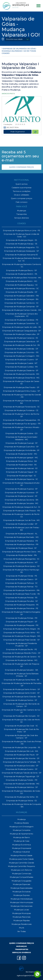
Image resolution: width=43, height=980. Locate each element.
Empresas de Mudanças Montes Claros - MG (21, 552)
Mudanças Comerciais (22, 874)
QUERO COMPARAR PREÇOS (21, 167)
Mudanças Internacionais (21, 906)
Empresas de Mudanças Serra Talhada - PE (22, 762)
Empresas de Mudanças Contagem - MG (22, 356)
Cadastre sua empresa (21, 188)
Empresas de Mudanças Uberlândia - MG (21, 784)
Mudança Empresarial (22, 848)
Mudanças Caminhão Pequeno (21, 866)
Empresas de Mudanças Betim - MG (21, 281)
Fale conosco (22, 202)
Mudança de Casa (21, 841)
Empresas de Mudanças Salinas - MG (21, 660)
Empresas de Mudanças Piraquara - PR (21, 625)
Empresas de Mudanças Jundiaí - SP (22, 524)
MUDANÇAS (21, 946)
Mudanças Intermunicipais (22, 902)
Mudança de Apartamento (21, 834)
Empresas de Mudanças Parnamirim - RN (21, 590)
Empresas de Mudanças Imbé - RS (22, 465)
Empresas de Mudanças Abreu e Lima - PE (22, 230)
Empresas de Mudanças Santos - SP (21, 700)
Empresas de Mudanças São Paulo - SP (22, 755)
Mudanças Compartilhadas (21, 877)
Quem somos (21, 184)
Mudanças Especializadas (21, 888)
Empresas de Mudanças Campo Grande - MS (22, 310)
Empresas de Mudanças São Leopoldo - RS (22, 747)
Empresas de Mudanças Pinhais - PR (21, 618)
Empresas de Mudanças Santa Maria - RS (21, 680)
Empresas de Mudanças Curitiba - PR (21, 367)
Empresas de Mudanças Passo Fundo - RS (22, 594)
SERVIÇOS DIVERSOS (21, 953)
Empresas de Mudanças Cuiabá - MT (21, 363)
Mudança (21, 819)
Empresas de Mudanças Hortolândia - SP (22, 450)
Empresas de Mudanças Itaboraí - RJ (22, 468)
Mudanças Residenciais (22, 924)
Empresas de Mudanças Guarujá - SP (22, 443)
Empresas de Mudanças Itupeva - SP (21, 489)
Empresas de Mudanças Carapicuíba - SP (21, 334)
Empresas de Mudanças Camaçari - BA (22, 299)
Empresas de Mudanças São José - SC (21, 726)
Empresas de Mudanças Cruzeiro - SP (22, 360)
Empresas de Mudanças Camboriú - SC (22, 303)
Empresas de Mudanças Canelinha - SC (22, 323)
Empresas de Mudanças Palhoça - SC (21, 583)
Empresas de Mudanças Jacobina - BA (22, 500)
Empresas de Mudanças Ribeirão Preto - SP (21, 653)
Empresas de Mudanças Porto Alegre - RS (22, 629)
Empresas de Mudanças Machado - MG (22, 537)
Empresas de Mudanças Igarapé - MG (21, 458)
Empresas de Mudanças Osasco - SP (21, 579)
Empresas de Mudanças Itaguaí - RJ (22, 472)
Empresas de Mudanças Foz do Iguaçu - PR (22, 424)
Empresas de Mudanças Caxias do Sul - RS (22, 345)
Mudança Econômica (21, 845)
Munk (22, 928)
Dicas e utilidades (21, 195)
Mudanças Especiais (21, 884)
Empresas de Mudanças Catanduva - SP (22, 341)
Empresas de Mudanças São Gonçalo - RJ (21, 716)
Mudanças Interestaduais (22, 899)
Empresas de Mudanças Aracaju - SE (21, 244)
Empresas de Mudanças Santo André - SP (21, 693)
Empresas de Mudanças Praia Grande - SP (22, 640)
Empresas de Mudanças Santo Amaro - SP (22, 689)
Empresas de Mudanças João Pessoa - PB (22, 511)
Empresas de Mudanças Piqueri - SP (21, 622)
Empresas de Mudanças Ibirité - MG (22, 454)
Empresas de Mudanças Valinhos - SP (22, 787)
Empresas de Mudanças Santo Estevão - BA (21, 697)
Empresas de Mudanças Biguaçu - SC (22, 285)
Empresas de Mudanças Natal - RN (21, 555)
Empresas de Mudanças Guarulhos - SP (21, 447)
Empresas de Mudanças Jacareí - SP (21, 496)
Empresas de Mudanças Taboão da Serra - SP (22, 773)
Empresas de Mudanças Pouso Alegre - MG (21, 636)
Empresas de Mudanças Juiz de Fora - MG (21, 520)
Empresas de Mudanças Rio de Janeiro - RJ (21, 657)
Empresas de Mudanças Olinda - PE (22, 576)
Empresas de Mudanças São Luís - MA (22, 751)
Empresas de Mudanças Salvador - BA (22, 670)
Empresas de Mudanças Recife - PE (21, 649)
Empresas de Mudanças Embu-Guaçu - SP (21, 391)
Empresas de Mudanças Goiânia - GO (21, 433)
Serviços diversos (22, 218)
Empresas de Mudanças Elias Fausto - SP (21, 387)
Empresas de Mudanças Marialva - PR (21, 541)
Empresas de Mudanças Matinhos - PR (22, 544)
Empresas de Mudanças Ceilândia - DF (22, 349)
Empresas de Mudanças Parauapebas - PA (22, 420)
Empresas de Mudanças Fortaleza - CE (21, 410)
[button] (17, 39)
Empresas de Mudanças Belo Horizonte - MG (22, 278)
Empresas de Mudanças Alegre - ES (22, 240)
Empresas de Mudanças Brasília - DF (22, 292)
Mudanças (22, 211)
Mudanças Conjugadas (21, 881)
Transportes (22, 214)
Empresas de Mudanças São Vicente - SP (22, 758)
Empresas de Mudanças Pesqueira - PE (22, 605)
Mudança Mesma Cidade (21, 855)
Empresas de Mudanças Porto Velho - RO (22, 633)
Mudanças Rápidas (22, 920)
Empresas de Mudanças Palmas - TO (22, 587)
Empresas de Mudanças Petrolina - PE (22, 608)
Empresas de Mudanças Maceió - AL (22, 534)
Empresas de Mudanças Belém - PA (21, 274)
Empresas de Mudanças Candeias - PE (22, 320)
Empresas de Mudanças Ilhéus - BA (21, 461)
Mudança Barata (21, 823)
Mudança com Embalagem (21, 827)
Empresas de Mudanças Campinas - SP (22, 307)
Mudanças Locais (21, 910)
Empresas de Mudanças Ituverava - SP (22, 493)
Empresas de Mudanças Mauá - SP (21, 548)
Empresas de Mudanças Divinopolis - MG (22, 374)
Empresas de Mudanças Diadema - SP (22, 370)
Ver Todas (21, 931)
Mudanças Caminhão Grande (21, 863)
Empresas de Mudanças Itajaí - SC (22, 476)
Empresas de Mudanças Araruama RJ (22, 255)
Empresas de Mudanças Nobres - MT (21, 562)
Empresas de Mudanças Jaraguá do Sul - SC (21, 507)
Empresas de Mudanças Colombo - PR (22, 352)
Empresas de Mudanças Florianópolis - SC (21, 407)
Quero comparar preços (22, 198)
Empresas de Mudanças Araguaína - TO (21, 247)
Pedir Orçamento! (18, 132)
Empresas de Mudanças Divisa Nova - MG (21, 378)
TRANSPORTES (22, 949)
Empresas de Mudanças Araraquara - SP (22, 251)
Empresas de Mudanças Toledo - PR (22, 780)
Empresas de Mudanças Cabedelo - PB (22, 296)
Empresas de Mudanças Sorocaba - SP (21, 766)
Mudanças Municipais (22, 913)
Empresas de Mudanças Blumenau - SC (21, 288)
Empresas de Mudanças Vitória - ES (22, 801)
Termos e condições (22, 191)
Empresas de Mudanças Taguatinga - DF (22, 776)
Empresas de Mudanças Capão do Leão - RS (22, 327)
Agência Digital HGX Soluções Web (29, 976)
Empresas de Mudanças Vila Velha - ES (21, 797)
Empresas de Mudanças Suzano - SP (22, 769)
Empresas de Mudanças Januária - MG (22, 503)
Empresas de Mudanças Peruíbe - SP (22, 601)
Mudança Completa (22, 830)
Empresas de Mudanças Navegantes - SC (22, 559)
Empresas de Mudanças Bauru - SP (21, 270)
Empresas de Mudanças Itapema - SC (22, 479)
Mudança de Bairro (21, 837)
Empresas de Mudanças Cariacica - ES (21, 338)
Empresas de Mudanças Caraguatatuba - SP (22, 331)
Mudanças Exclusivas (21, 892)
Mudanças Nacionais (21, 917)
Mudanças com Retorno (22, 870)
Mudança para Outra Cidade (21, 859)
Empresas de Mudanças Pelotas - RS (21, 598)
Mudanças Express (21, 895)
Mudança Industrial (21, 852)
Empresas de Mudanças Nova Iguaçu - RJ (21, 566)
